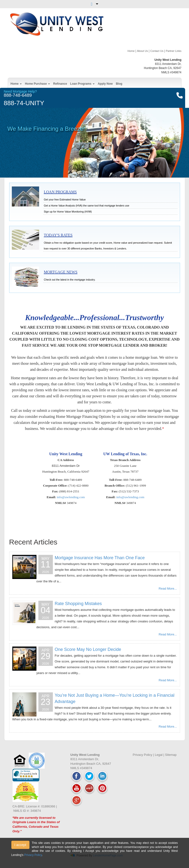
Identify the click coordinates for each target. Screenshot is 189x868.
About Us (142, 51)
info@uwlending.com (71, 497)
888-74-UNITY (24, 103)
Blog (119, 84)
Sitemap (171, 755)
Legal (159, 755)
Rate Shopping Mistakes (78, 604)
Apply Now (105, 84)
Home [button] (16, 84)
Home (131, 51)
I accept (20, 845)
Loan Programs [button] (82, 84)
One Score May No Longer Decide (88, 649)
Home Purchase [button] (37, 84)
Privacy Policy (143, 755)
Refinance (60, 84)
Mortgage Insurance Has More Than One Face (100, 558)
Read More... (168, 589)
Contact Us (157, 51)
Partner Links (174, 51)
